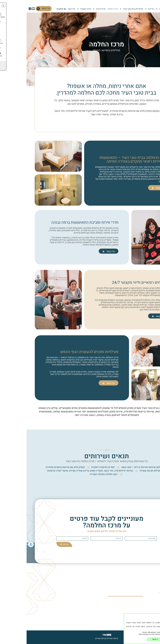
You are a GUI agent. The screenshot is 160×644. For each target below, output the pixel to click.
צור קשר (45, 9)
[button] (4, 544)
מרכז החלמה (86, 9)
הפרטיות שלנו (153, 628)
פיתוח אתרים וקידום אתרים (80, 638)
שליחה (38, 544)
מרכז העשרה (57, 9)
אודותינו (134, 9)
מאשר (128, 639)
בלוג (112, 606)
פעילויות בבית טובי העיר (105, 9)
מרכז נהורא (73, 9)
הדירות (123, 9)
